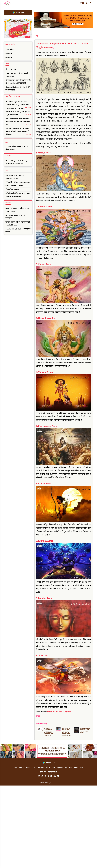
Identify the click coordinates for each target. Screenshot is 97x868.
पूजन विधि (60, 768)
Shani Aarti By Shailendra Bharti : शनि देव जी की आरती (18, 89)
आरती (76, 768)
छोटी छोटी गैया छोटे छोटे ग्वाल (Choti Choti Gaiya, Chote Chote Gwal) (18, 184)
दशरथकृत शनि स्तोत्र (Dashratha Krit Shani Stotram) (17, 148)
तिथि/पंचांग (41, 768)
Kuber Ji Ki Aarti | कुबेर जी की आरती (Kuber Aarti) (17, 75)
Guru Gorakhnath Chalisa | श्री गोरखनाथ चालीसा (18, 231)
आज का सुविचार (10, 50)
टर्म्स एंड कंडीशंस (52, 772)
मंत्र (66, 768)
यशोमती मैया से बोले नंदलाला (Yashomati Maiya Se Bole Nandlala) (18, 195)
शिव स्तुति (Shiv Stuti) (12, 190)
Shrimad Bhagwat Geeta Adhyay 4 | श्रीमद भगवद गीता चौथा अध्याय (17, 162)
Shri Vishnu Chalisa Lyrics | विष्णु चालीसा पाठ (16, 217)
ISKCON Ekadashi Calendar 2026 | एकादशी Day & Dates (85, 730)
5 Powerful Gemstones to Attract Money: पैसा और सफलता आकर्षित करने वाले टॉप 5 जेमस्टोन (48, 732)
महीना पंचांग (9, 54)
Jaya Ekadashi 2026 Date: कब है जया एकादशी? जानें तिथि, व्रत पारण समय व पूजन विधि (18, 122)
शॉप (15, 768)
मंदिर (71, 768)
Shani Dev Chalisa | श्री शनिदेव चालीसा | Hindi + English (18, 210)
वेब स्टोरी (21, 768)
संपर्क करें (43, 772)
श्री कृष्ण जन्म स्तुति (11, 69)
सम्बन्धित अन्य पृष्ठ (42, 724)
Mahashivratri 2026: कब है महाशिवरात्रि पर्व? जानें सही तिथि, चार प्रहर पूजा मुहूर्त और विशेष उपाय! (18, 132)
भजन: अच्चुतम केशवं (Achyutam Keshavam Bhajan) (15, 177)
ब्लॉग (37, 36)
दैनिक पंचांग (9, 58)
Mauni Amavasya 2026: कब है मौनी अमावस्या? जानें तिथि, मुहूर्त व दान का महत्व (18, 104)
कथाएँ (48, 768)
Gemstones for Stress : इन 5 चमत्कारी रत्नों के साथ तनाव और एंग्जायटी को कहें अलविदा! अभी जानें (67, 732)
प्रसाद (54, 768)
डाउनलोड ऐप (18, 13)
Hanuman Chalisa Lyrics (59, 712)
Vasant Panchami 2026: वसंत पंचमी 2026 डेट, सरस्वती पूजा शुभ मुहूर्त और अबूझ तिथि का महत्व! (18, 112)
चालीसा (28, 768)
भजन (34, 768)
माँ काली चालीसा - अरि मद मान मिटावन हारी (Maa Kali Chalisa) (18, 224)
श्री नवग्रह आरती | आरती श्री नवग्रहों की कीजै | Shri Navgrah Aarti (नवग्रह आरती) (18, 82)
